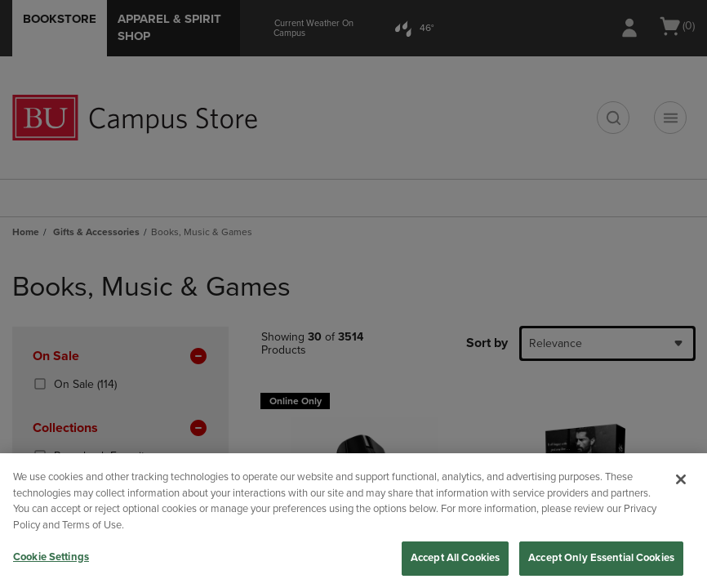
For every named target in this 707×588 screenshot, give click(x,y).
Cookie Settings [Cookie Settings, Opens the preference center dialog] (51, 557)
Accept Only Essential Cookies (601, 558)
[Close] (681, 479)
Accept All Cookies (455, 558)
